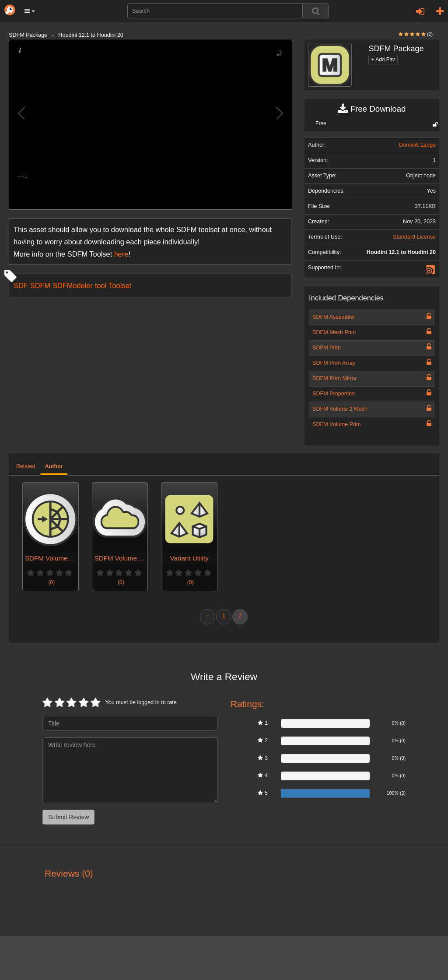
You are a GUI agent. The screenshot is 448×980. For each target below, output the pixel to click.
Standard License (414, 237)
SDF (21, 286)
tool (101, 286)
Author (54, 466)
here (121, 254)
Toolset (120, 286)
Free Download (372, 109)
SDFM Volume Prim (337, 424)
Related (26, 466)
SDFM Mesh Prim (334, 332)
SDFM (40, 286)
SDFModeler (73, 286)
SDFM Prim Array (334, 363)
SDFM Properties (334, 394)
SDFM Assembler (334, 317)
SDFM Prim (327, 348)
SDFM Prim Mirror (334, 378)
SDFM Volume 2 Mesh (340, 409)
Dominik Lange (417, 145)
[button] (30, 11)
